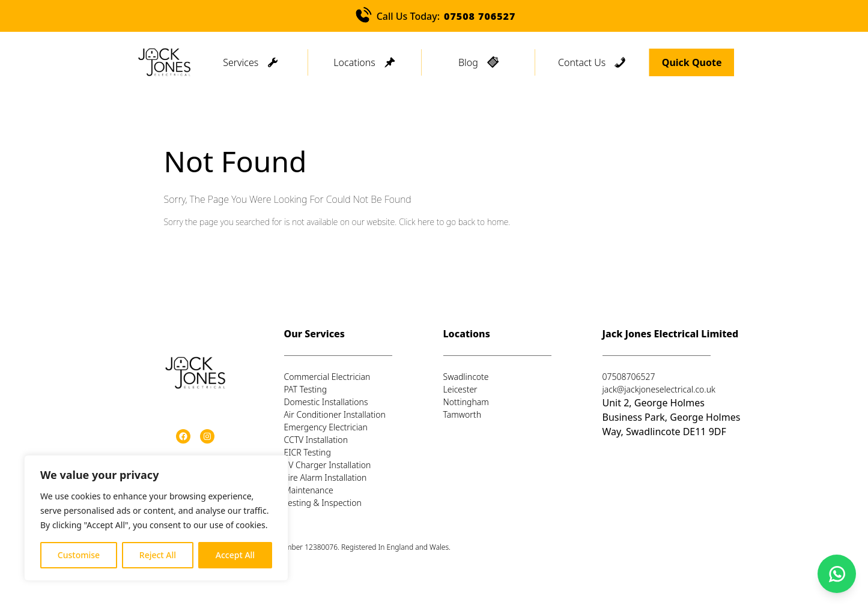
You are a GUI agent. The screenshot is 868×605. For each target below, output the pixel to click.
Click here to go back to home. (454, 222)
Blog (468, 62)
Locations (354, 62)
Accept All (235, 555)
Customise (79, 555)
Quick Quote (692, 62)
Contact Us (582, 62)
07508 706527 (480, 16)
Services (241, 62)
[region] (156, 518)
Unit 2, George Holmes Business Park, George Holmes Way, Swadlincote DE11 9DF (672, 417)
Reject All (158, 555)
